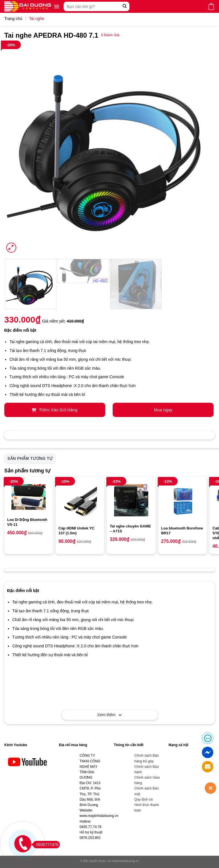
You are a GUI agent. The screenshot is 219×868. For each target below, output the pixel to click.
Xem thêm (109, 715)
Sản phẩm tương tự (30, 458)
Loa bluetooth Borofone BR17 (182, 531)
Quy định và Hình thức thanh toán (147, 805)
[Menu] (57, 7)
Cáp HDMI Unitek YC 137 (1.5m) (76, 531)
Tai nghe (37, 19)
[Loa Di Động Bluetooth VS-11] (29, 497)
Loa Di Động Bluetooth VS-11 (27, 522)
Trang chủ (13, 19)
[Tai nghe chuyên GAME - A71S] (131, 500)
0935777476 (46, 845)
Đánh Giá (110, 35)
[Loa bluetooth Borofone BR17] (182, 501)
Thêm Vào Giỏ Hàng (55, 410)
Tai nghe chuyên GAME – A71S (130, 529)
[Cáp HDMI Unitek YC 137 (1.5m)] (80, 501)
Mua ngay (163, 410)
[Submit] (124, 6)
